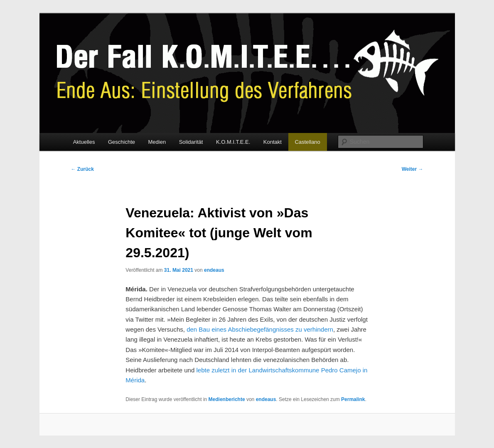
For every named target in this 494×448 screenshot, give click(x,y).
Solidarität (191, 142)
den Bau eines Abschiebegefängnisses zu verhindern (260, 329)
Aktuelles (84, 142)
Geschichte (122, 142)
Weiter (413, 169)
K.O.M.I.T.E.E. (233, 142)
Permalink (353, 399)
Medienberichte (227, 399)
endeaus (214, 270)
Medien (157, 142)
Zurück (82, 169)
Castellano (307, 142)
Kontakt (273, 142)
